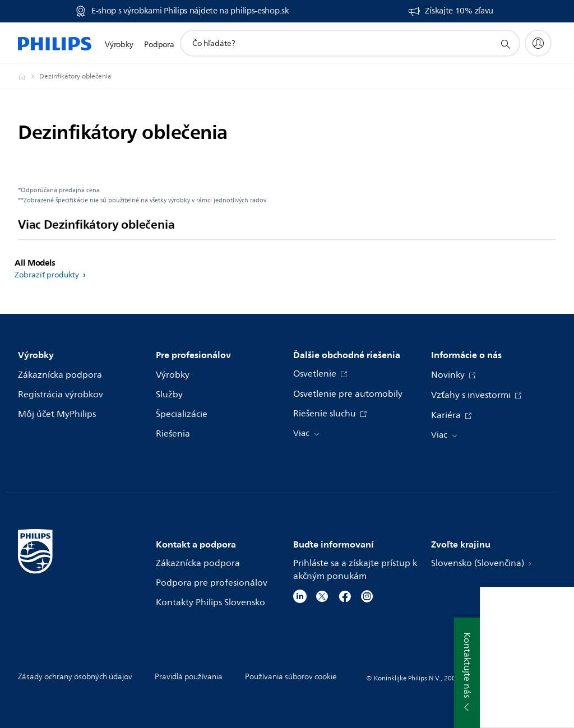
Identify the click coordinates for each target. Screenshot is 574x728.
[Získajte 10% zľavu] (450, 11)
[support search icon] (505, 44)
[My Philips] (538, 43)
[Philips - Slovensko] (29, 76)
